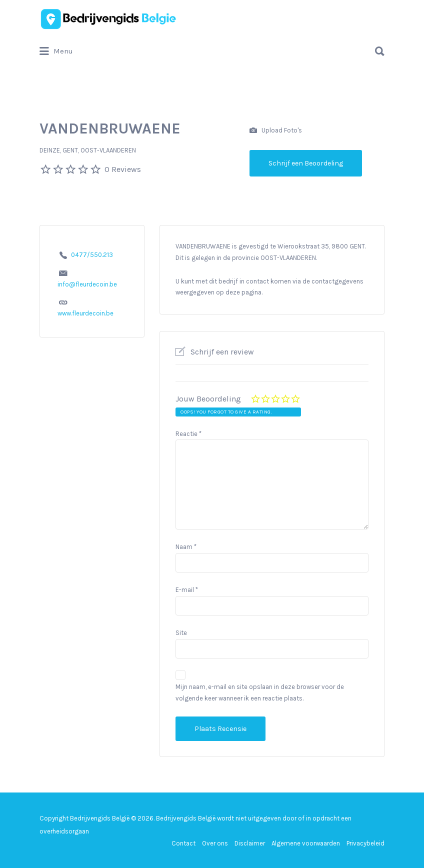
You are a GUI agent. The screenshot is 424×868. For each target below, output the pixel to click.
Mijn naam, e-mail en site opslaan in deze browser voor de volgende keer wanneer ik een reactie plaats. (260, 692)
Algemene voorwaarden (306, 843)
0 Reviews (123, 169)
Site (181, 633)
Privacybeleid (365, 843)
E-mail (187, 590)
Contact (183, 843)
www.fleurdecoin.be (85, 313)
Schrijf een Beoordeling (306, 163)
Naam (186, 547)
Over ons (215, 843)
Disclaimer (250, 843)
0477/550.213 (92, 255)
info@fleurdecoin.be (87, 284)
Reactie (188, 434)
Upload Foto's (276, 131)
